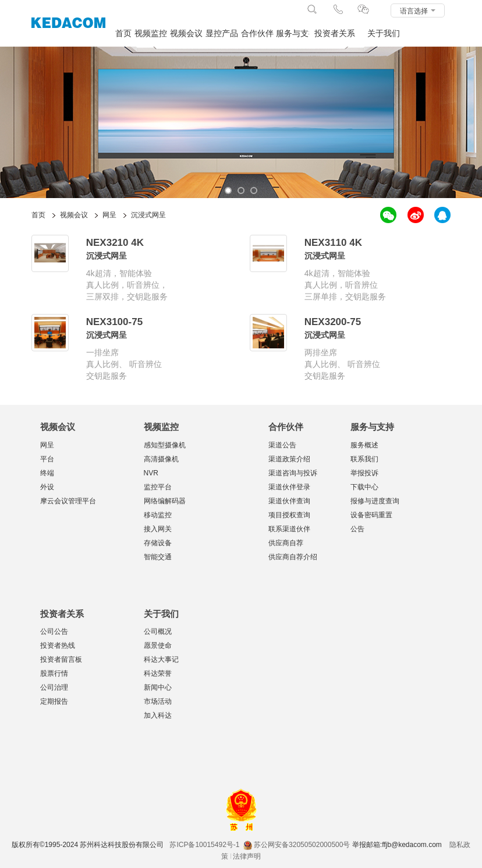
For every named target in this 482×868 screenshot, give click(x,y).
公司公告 (54, 631)
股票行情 (54, 673)
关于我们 (384, 33)
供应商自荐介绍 (293, 557)
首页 (123, 33)
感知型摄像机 (165, 445)
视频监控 (151, 33)
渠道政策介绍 (289, 459)
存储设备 (158, 543)
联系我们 (364, 459)
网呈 (47, 445)
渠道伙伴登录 (289, 487)
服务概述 (364, 445)
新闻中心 (158, 687)
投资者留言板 (61, 659)
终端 (47, 473)
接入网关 (158, 529)
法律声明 (247, 856)
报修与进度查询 (375, 501)
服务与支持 (293, 33)
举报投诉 (364, 473)
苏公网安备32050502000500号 (297, 845)
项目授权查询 (289, 515)
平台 (47, 459)
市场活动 (158, 701)
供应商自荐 (286, 543)
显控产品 (222, 33)
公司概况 (158, 631)
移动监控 (158, 515)
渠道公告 (282, 445)
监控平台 (158, 487)
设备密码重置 (371, 515)
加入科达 (158, 715)
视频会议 (186, 33)
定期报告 (54, 701)
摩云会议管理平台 (68, 501)
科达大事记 (161, 659)
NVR (151, 473)
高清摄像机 (161, 459)
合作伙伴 (257, 33)
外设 (47, 487)
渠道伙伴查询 (289, 501)
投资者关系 (335, 33)
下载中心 (364, 487)
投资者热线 (58, 645)
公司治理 (54, 687)
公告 (357, 529)
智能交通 (158, 557)
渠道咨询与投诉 (293, 473)
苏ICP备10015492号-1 (204, 845)
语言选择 (418, 11)
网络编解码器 (165, 501)
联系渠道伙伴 (289, 529)
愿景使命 (158, 645)
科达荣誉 (158, 673)
